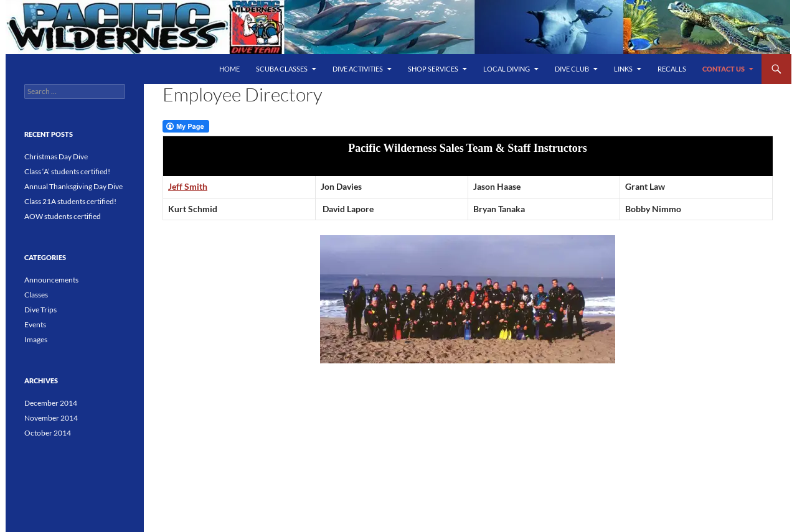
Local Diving (507, 69)
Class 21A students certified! (70, 201)
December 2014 (51, 403)
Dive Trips (40, 310)
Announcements (51, 280)
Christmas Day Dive (56, 156)
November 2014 (51, 418)
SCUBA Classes (282, 69)
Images (36, 339)
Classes (36, 295)
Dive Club (572, 69)
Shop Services (433, 69)
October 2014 (48, 433)
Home (229, 69)
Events (35, 324)
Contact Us (724, 69)
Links (623, 69)
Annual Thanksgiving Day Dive (73, 186)
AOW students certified (63, 216)
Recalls (672, 69)
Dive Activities (358, 69)
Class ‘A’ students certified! (67, 171)
